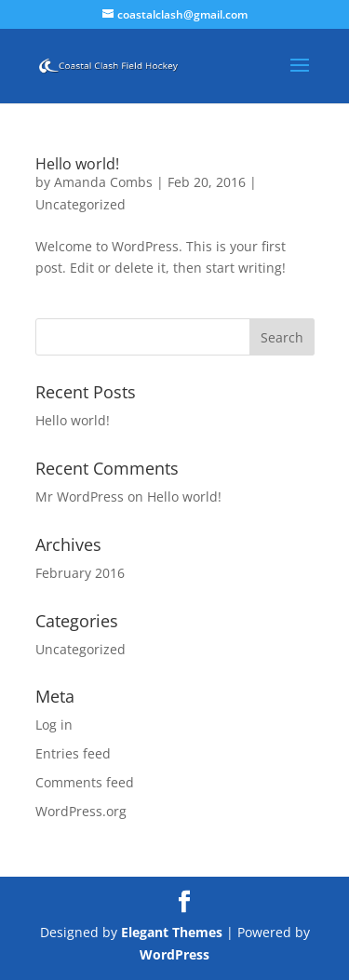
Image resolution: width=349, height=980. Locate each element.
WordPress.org (81, 811)
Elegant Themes (172, 932)
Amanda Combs (103, 182)
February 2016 (80, 573)
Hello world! (77, 164)
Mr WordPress (80, 497)
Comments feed (85, 782)
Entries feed (73, 753)
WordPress (174, 954)
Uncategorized (81, 204)
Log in (54, 725)
